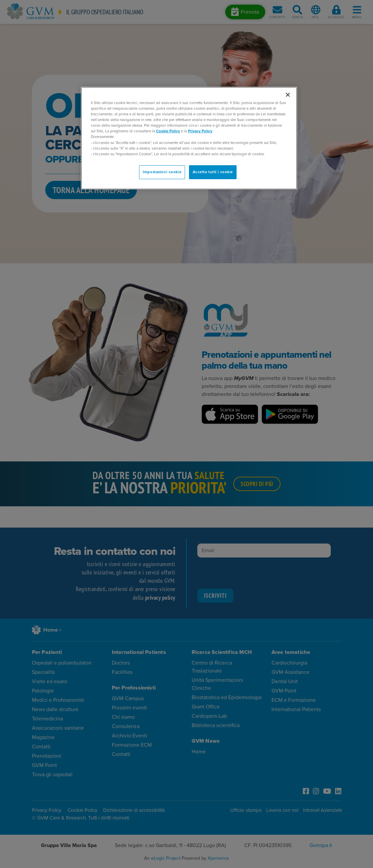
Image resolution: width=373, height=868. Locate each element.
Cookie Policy (168, 131)
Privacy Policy (200, 131)
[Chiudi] (288, 95)
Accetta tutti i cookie (213, 172)
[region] (189, 138)
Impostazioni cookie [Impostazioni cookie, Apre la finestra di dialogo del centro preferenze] (162, 172)
